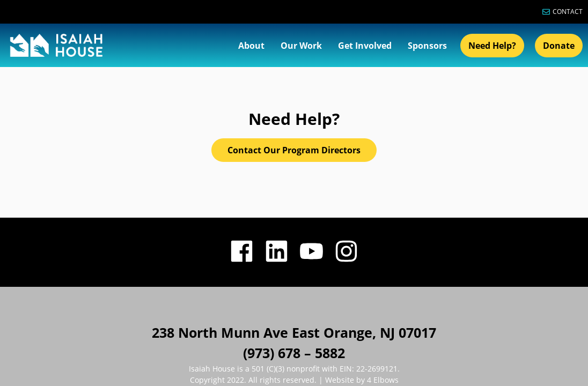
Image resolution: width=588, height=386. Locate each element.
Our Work (301, 46)
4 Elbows (382, 313)
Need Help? (492, 46)
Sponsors (427, 46)
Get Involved (365, 46)
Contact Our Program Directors (294, 83)
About (251, 46)
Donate (559, 46)
